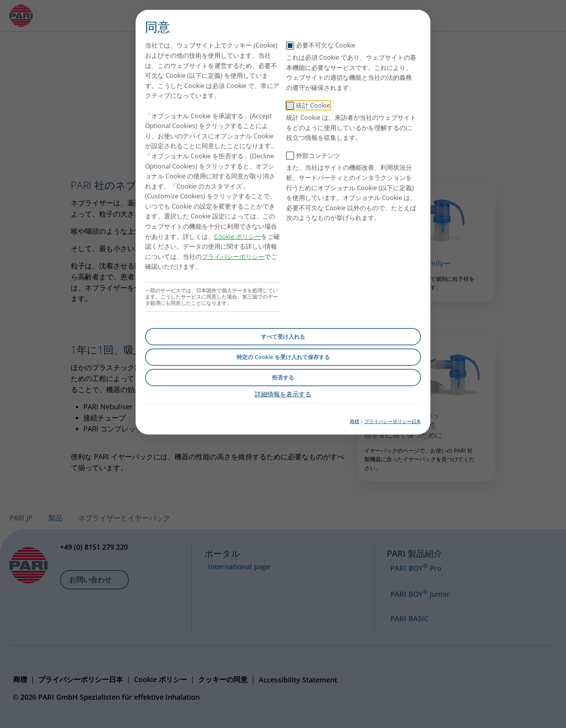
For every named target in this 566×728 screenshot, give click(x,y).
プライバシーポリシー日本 (393, 421)
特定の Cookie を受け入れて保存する (283, 357)
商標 (355, 421)
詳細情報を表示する (283, 394)
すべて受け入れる (283, 336)
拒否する (283, 377)
